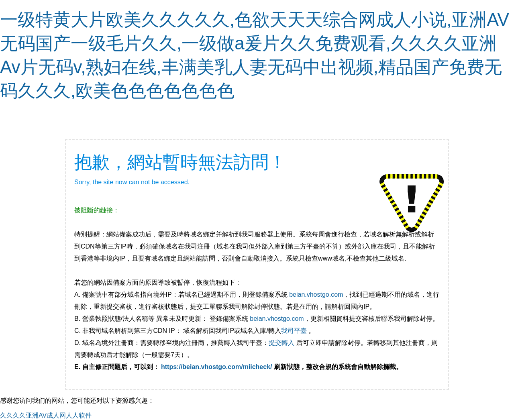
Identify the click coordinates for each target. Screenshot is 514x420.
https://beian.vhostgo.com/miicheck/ (217, 367)
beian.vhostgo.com (316, 295)
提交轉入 (281, 343)
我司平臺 (295, 331)
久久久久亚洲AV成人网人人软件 (46, 415)
